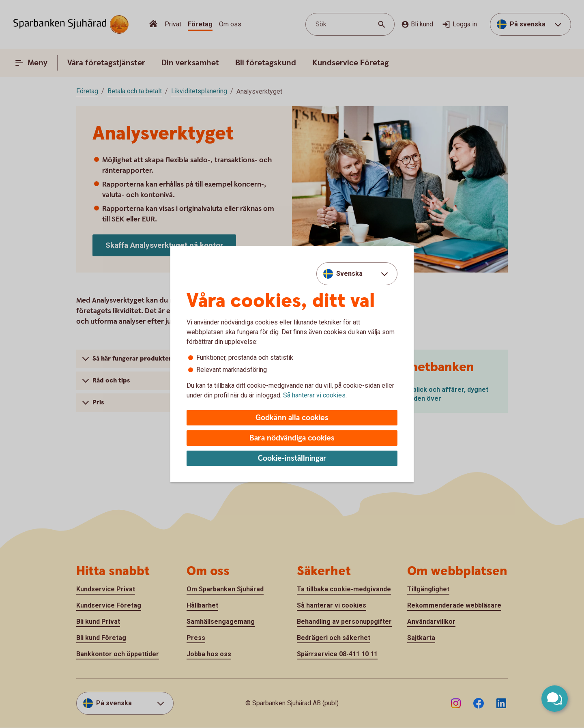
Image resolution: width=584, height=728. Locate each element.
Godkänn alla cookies (292, 418)
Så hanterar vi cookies (314, 395)
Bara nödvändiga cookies (292, 438)
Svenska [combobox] (349, 274)
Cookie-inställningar (292, 458)
